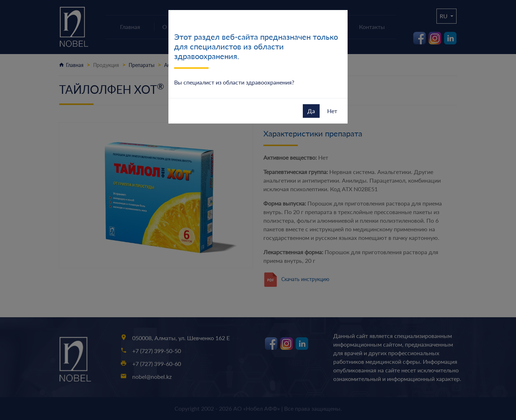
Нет (332, 111)
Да (311, 111)
